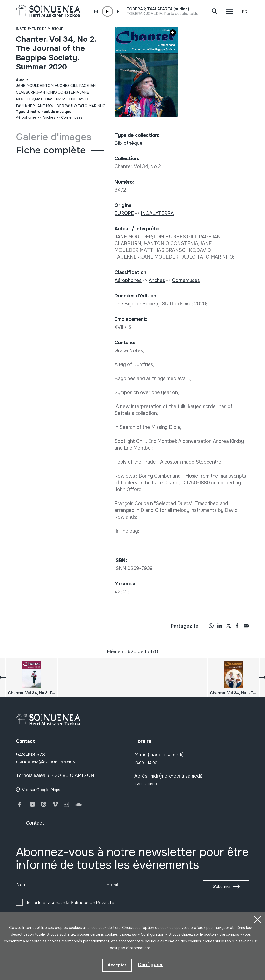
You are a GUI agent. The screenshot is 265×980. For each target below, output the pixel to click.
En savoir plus (245, 941)
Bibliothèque (129, 143)
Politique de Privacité (92, 903)
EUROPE (124, 213)
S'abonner (222, 887)
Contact (35, 823)
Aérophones (26, 117)
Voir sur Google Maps (41, 790)
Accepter (117, 965)
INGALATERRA (157, 213)
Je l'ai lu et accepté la (70, 903)
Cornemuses (72, 117)
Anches (49, 117)
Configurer (150, 965)
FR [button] (245, 12)
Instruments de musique (40, 29)
